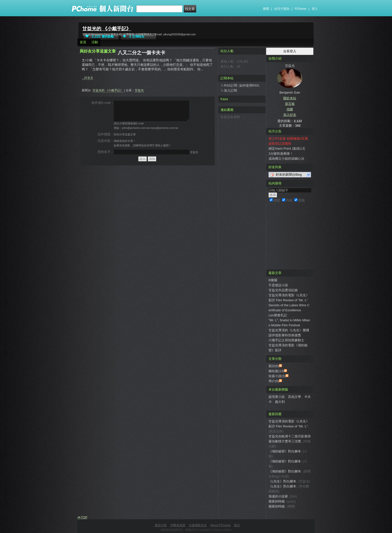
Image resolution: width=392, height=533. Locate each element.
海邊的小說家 (278, 496)
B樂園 (273, 280)
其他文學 (294, 397)
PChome (300, 9)
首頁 (83, 42)
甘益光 (139, 90)
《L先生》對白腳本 (282, 481)
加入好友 (290, 115)
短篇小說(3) (277, 376)
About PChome (220, 525)
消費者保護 (178, 525)
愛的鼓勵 (99, 36)
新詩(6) (274, 366)
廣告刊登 (161, 525)
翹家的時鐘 (277, 501)
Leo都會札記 (278, 315)
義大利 (280, 402)
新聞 (266, 9)
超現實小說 (277, 397)
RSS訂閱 (231, 85)
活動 (95, 42)
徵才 (237, 525)
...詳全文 (87, 78)
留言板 (290, 104)
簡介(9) (274, 381)
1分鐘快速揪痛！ (281, 154)
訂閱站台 (133, 36)
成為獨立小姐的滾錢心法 (286, 159)
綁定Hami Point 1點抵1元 (287, 149)
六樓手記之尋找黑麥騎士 (286, 340)
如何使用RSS (249, 85)
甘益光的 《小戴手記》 (107, 29)
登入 (315, 9)
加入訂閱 (230, 90)
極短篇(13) (276, 371)
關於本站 (290, 98)
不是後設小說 (278, 285)
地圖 (290, 109)
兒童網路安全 (198, 525)
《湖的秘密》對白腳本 (285, 451)
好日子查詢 (282, 9)
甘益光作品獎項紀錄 (283, 290)
